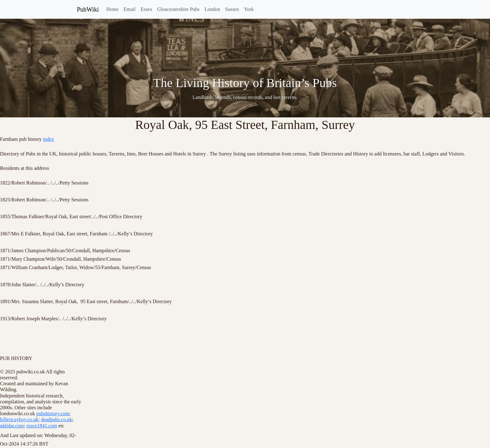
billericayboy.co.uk (19, 419)
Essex (146, 9)
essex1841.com (42, 426)
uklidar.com (12, 426)
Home (112, 9)
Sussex (232, 9)
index (48, 139)
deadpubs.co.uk (57, 419)
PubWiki (88, 9)
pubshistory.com (53, 414)
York (249, 9)
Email (129, 9)
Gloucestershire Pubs (178, 9)
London (212, 9)
